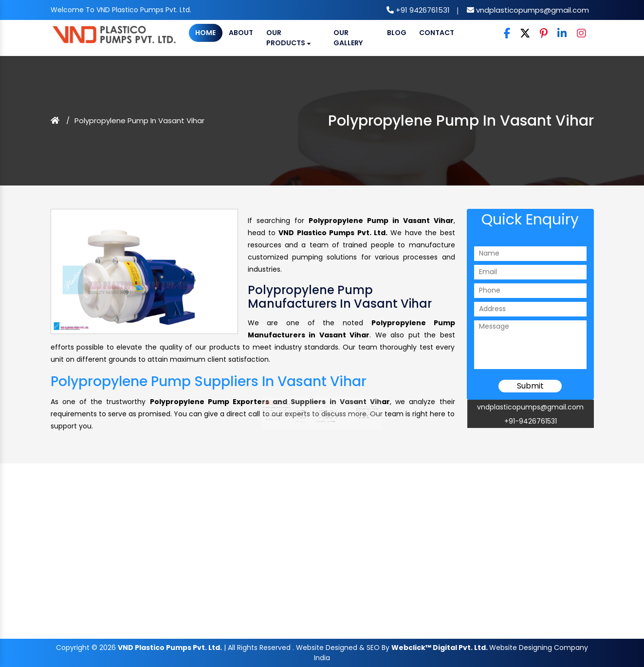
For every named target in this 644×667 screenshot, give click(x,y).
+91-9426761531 (531, 421)
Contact (437, 33)
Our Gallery (348, 38)
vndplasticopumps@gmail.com (532, 10)
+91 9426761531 (422, 10)
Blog (397, 33)
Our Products (288, 38)
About (241, 33)
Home (205, 33)
